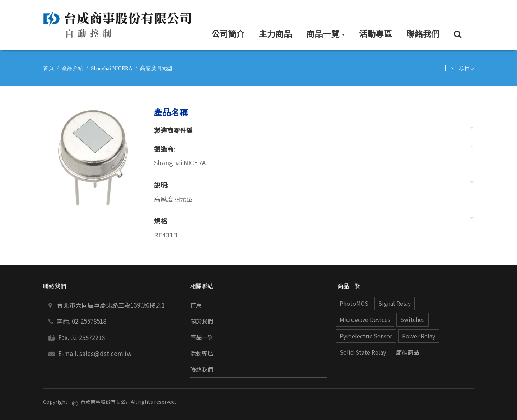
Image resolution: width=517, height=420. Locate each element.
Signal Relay (395, 303)
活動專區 (202, 353)
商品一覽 (202, 337)
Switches (413, 320)
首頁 (48, 68)
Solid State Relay (363, 352)
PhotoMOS (354, 303)
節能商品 (407, 352)
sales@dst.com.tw (106, 353)
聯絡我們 (202, 370)
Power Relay (419, 336)
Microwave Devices (365, 320)
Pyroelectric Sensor (366, 336)
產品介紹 (73, 68)
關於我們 (202, 321)
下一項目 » (461, 68)
